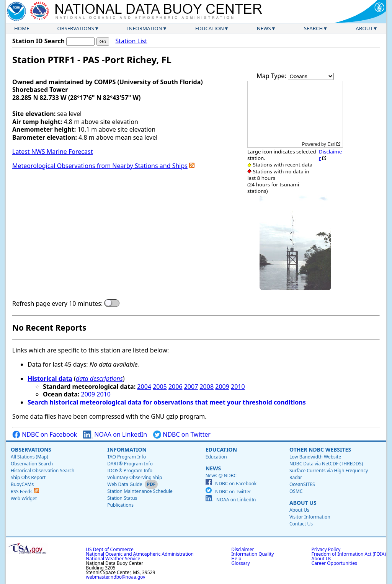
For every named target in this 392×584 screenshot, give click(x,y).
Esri (331, 144)
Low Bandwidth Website (315, 457)
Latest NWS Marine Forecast (52, 152)
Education (210, 28)
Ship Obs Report (28, 477)
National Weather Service (113, 559)
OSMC (296, 491)
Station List (131, 41)
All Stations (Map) (29, 457)
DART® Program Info (130, 464)
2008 (207, 387)
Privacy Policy (326, 549)
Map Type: (272, 76)
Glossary (240, 563)
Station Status (122, 498)
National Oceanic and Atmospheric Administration (140, 554)
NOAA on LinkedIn (115, 435)
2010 (238, 387)
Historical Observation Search (42, 471)
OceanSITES (302, 484)
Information (145, 28)
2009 (222, 387)
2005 (160, 387)
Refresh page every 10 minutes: (57, 304)
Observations (75, 28)
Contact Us (301, 524)
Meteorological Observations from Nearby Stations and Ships (100, 166)
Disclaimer (330, 155)
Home (22, 28)
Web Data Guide (125, 484)
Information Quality (252, 554)
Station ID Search (38, 41)
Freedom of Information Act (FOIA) (349, 554)
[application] (295, 114)
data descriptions (99, 378)
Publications (120, 505)
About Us (303, 503)
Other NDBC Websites (320, 449)
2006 (176, 387)
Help (236, 559)
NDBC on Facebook (45, 435)
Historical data (50, 378)
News (264, 28)
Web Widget (24, 498)
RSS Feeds (25, 492)
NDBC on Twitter (182, 435)
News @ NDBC (221, 476)
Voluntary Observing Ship (135, 477)
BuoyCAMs (22, 484)
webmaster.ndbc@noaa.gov (115, 577)
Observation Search (32, 464)
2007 (191, 387)
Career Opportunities (334, 563)
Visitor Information (310, 517)
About (364, 28)
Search (314, 28)
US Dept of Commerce (110, 549)
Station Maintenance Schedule (140, 491)
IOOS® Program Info (130, 471)
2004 (144, 387)
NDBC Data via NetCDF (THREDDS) (326, 464)
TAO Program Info (127, 457)
